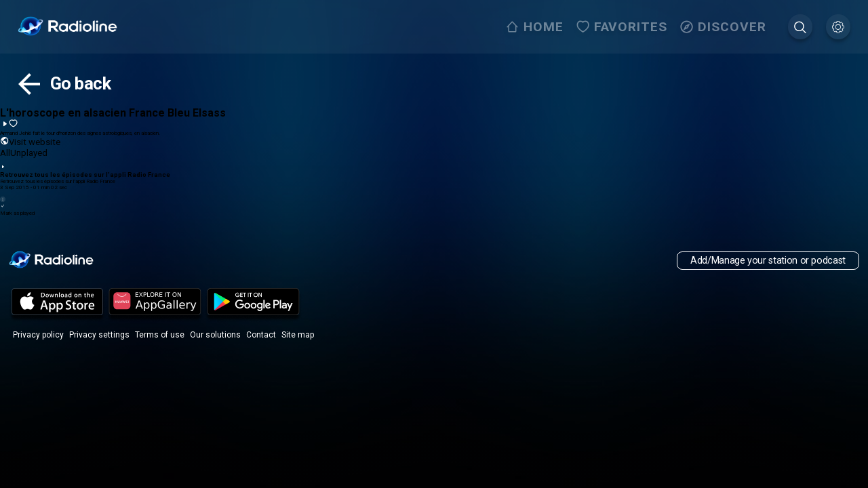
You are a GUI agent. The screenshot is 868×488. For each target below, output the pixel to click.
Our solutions (215, 335)
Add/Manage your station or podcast (768, 261)
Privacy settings (99, 335)
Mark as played (434, 210)
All (5, 153)
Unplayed (29, 153)
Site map (298, 335)
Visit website (30, 142)
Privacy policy (38, 335)
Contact (261, 335)
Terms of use (160, 335)
